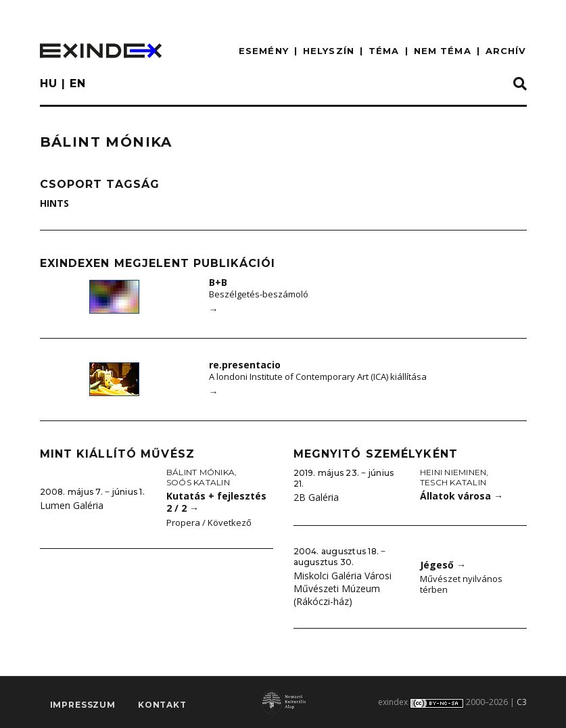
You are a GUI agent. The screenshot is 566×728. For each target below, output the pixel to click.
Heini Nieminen (453, 472)
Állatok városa (462, 496)
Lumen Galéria (72, 505)
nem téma (443, 51)
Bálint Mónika (201, 472)
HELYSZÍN (329, 51)
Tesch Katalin (453, 482)
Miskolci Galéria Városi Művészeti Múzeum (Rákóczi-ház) (343, 588)
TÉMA (384, 51)
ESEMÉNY (264, 51)
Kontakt (162, 705)
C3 (522, 702)
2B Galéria (316, 497)
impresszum (83, 705)
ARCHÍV (506, 51)
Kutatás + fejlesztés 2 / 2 (216, 502)
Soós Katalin (198, 482)
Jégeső (443, 565)
